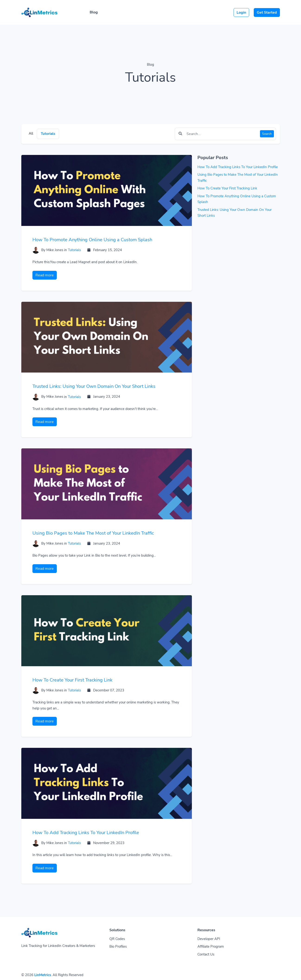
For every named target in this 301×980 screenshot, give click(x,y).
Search (267, 134)
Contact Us (206, 954)
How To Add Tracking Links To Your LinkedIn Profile (86, 833)
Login (241, 12)
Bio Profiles (118, 946)
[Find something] (222, 134)
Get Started (267, 12)
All (31, 133)
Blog (94, 12)
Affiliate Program (211, 946)
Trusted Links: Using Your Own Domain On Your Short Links (94, 386)
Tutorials (48, 134)
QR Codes (117, 939)
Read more (45, 275)
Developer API (209, 939)
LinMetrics (43, 975)
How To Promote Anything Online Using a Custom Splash (92, 240)
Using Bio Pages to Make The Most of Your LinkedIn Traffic (93, 533)
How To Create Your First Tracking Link (72, 680)
